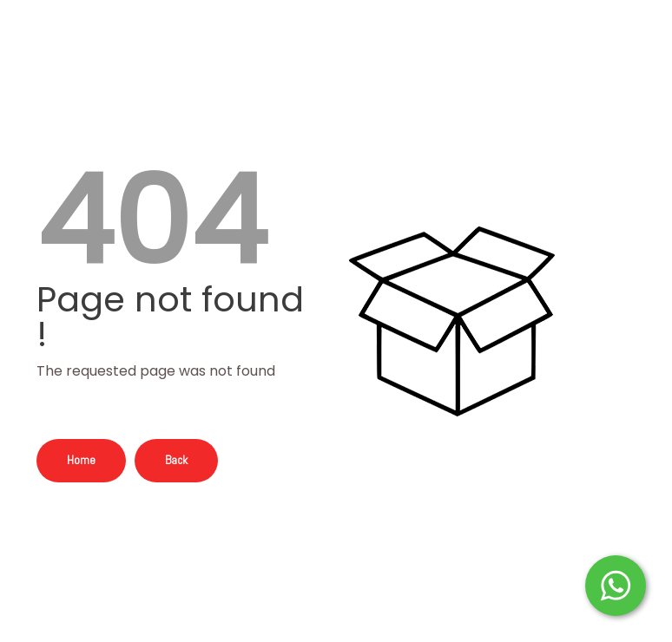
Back (176, 460)
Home (81, 460)
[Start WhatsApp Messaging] (616, 584)
